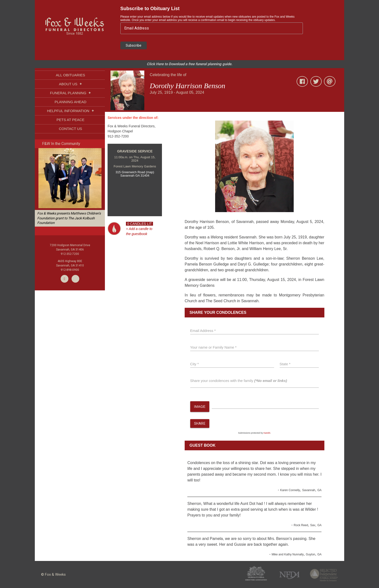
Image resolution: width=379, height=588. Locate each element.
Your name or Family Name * (213, 347)
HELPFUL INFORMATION (70, 111)
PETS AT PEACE (70, 120)
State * (285, 364)
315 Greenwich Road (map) (135, 172)
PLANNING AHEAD (71, 102)
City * (195, 364)
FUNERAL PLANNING (70, 93)
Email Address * (203, 331)
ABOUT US (71, 84)
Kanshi (267, 433)
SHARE (200, 424)
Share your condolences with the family (239, 381)
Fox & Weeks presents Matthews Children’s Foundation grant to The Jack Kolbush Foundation (69, 218)
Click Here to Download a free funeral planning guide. (189, 64)
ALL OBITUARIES (70, 75)
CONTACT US (70, 129)
